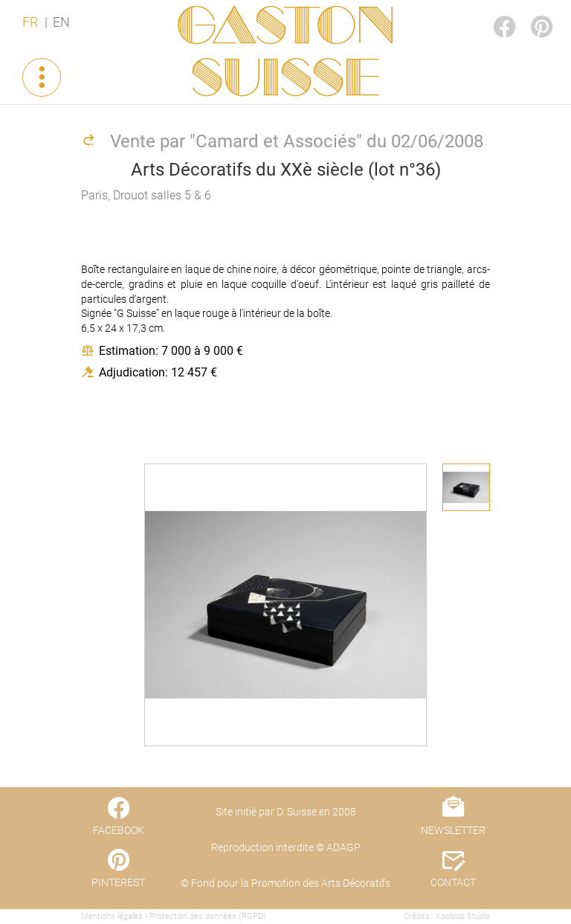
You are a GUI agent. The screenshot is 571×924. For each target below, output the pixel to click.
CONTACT (453, 882)
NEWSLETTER (453, 830)
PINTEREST (529, 12)
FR (30, 22)
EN (61, 22)
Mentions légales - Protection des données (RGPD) (174, 916)
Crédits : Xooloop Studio (447, 916)
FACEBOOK (492, 12)
